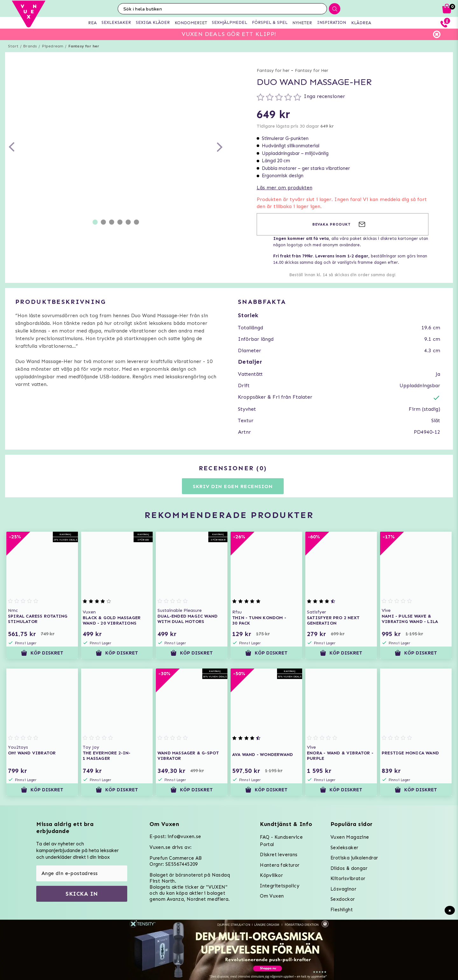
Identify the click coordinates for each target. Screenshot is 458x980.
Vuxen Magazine (350, 837)
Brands (30, 46)
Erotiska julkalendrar (354, 858)
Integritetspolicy (280, 886)
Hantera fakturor (280, 865)
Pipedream (53, 46)
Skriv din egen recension (233, 486)
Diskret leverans (279, 855)
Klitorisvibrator (348, 878)
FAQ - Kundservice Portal (281, 841)
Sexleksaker (344, 848)
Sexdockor (343, 899)
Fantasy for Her (312, 70)
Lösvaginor (343, 889)
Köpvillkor (271, 875)
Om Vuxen (272, 896)
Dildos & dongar (349, 868)
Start (13, 46)
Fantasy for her (84, 46)
